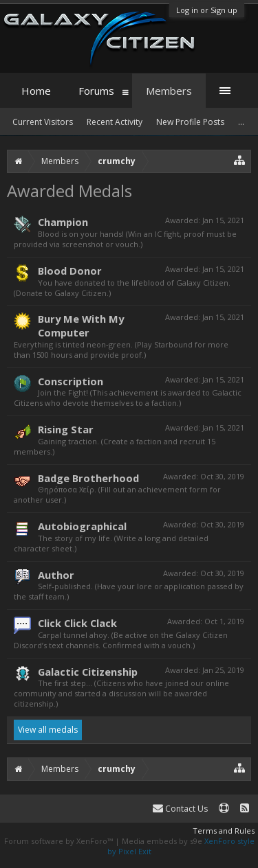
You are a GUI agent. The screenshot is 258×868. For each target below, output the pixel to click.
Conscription (71, 381)
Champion (63, 222)
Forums (96, 91)
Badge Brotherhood (88, 478)
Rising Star (66, 429)
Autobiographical (82, 526)
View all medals (48, 730)
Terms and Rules (224, 831)
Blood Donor (70, 271)
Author (56, 575)
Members (169, 91)
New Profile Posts (190, 122)
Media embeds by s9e (162, 841)
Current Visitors (43, 122)
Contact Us (180, 809)
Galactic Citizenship (88, 672)
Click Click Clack (77, 623)
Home (36, 91)
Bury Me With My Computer (81, 325)
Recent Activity (115, 122)
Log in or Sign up (207, 10)
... (241, 122)
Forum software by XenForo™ (60, 841)
